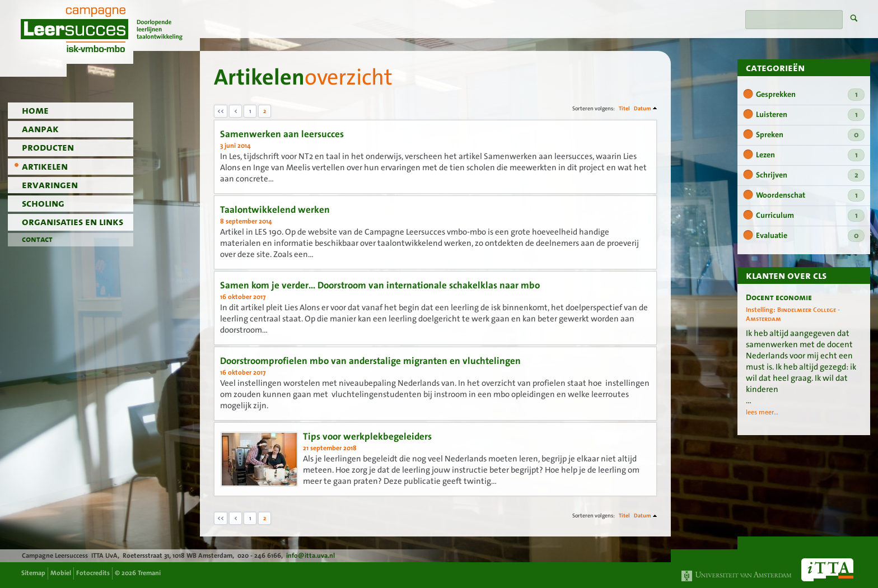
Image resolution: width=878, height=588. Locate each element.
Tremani (149, 573)
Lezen (810, 155)
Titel (624, 108)
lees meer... (762, 412)
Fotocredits (93, 573)
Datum (643, 108)
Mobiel (61, 573)
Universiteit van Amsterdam (737, 576)
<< (221, 111)
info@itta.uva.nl (310, 556)
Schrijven (810, 175)
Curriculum (810, 216)
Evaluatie (810, 236)
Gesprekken (810, 95)
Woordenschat (810, 195)
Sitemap (33, 573)
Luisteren (810, 115)
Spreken (810, 135)
